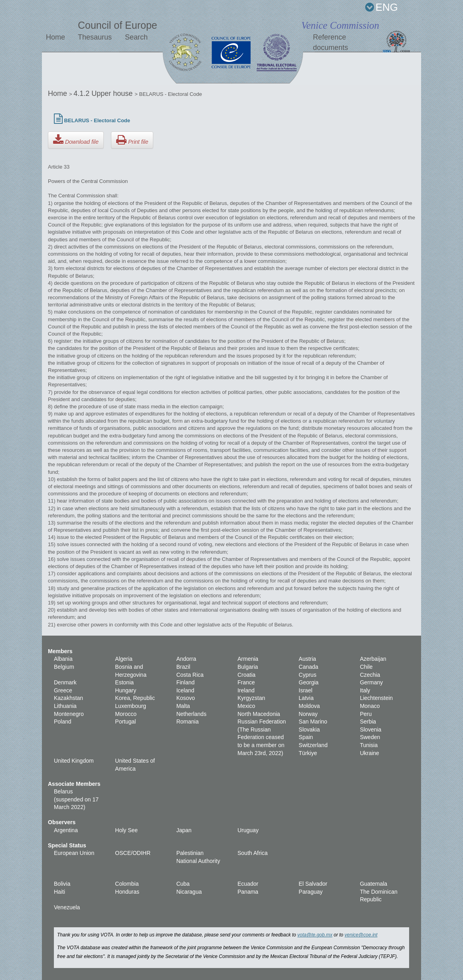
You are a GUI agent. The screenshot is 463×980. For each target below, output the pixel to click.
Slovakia (309, 730)
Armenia (248, 659)
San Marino (313, 722)
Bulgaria (248, 667)
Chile (366, 667)
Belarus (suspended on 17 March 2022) (76, 799)
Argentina (66, 830)
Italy (365, 690)
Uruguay (248, 830)
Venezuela (67, 907)
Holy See (126, 830)
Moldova (309, 706)
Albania (63, 659)
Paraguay (311, 892)
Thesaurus (95, 37)
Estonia (124, 682)
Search (136, 37)
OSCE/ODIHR (133, 853)
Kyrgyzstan (251, 698)
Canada (308, 667)
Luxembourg (131, 706)
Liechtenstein (377, 698)
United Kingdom (74, 761)
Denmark (65, 682)
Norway (308, 714)
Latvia (306, 698)
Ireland (246, 690)
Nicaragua (189, 892)
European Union (74, 853)
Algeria (124, 659)
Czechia (370, 675)
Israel (305, 690)
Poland (63, 722)
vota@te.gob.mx (315, 935)
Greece (63, 690)
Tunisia (369, 745)
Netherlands (192, 714)
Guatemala (374, 884)
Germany (372, 682)
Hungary (126, 690)
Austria (307, 659)
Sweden (370, 737)
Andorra (186, 659)
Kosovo (186, 698)
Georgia (309, 682)
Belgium (64, 667)
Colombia (127, 884)
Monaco (370, 706)
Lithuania (65, 706)
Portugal (125, 722)
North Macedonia (259, 714)
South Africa (253, 853)
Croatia (246, 675)
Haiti (59, 892)
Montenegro (69, 714)
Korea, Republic (135, 698)
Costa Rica (190, 675)
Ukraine (370, 753)
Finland (186, 682)
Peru (366, 714)
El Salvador (313, 884)
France (246, 682)
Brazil (183, 667)
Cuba (183, 884)
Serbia (368, 722)
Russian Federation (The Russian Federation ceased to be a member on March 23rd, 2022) (262, 737)
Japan (184, 830)
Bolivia (62, 884)
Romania (188, 722)
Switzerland (313, 745)
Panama (248, 892)
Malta (183, 706)
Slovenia (371, 730)
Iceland (185, 690)
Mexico (246, 706)
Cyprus (307, 675)
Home (55, 37)
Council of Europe (118, 25)
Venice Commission (340, 25)
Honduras (127, 892)
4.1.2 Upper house (104, 93)
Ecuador (248, 884)
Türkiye (308, 753)
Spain (306, 737)
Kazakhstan (68, 698)
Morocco (126, 714)
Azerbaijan (373, 659)
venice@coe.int (361, 935)
